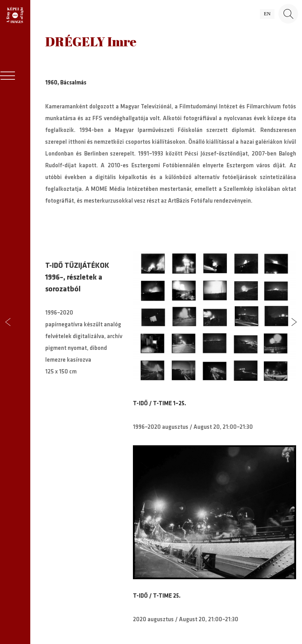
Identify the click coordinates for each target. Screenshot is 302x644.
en (267, 14)
